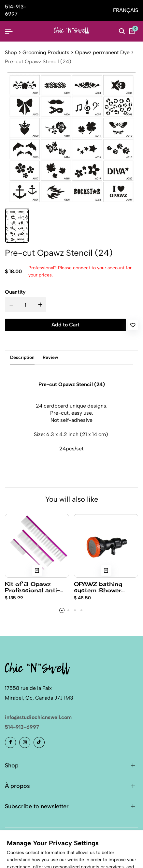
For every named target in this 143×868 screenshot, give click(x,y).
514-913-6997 (22, 727)
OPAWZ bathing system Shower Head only (98, 587)
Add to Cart (65, 325)
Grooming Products (46, 52)
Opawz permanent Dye (102, 52)
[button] (62, 610)
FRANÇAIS (126, 10)
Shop (11, 52)
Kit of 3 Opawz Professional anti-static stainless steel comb (37, 587)
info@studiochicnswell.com (38, 717)
